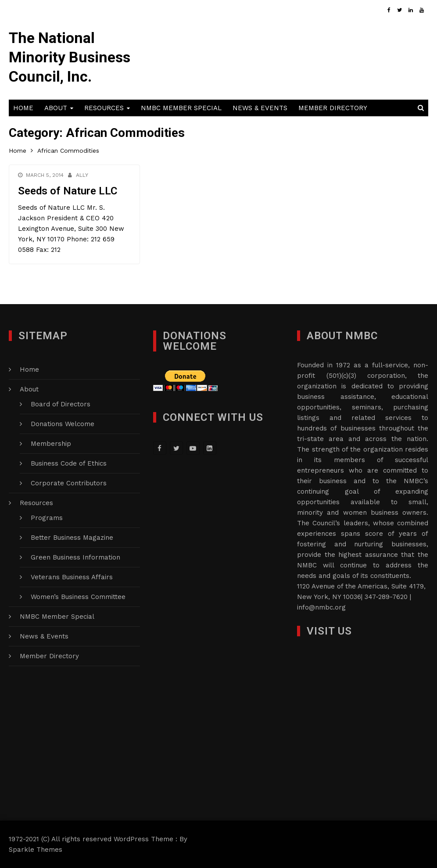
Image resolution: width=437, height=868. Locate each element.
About (56, 108)
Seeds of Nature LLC (68, 191)
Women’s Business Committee (78, 597)
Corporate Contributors (69, 483)
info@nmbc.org (321, 607)
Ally (82, 175)
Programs (47, 518)
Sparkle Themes (36, 850)
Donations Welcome (63, 424)
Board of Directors (61, 404)
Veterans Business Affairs (72, 577)
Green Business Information (75, 557)
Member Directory (333, 108)
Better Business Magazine (72, 538)
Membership (51, 444)
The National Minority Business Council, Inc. (70, 57)
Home (23, 108)
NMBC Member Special (181, 108)
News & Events (260, 108)
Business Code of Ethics (69, 463)
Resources (104, 108)
